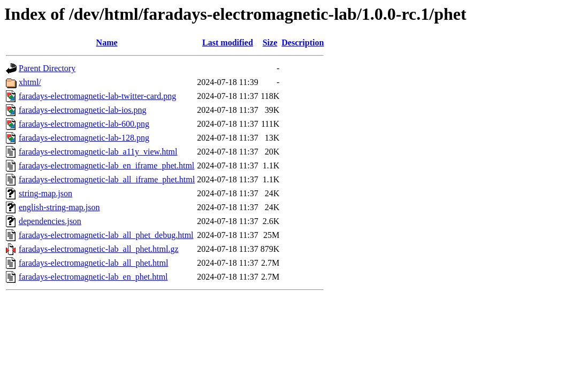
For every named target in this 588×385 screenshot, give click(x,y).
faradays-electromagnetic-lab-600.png (84, 124)
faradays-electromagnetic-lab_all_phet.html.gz (99, 249)
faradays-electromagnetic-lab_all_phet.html (93, 263)
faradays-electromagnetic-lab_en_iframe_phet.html (106, 165)
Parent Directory (47, 68)
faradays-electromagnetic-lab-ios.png (83, 110)
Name (107, 43)
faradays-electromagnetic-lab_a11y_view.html (98, 152)
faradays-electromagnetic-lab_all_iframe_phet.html (107, 179)
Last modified (228, 43)
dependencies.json (50, 221)
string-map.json (45, 193)
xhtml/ (30, 82)
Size (270, 43)
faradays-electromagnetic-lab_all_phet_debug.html (106, 235)
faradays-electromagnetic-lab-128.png (84, 138)
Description (303, 43)
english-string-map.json (59, 207)
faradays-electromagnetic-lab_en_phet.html (93, 277)
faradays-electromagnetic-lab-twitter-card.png (97, 96)
